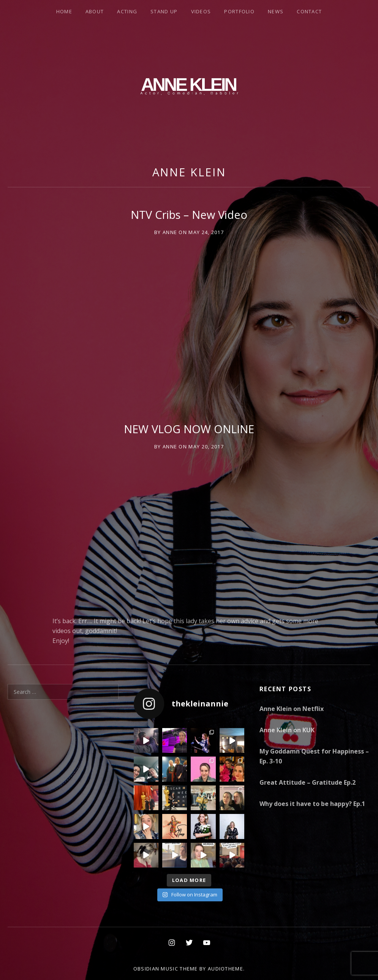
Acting (127, 11)
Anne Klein (189, 172)
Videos (201, 11)
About (95, 11)
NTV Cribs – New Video (189, 215)
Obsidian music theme (166, 969)
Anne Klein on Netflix (292, 709)
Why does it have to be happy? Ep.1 (312, 804)
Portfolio (239, 11)
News (276, 11)
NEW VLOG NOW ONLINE (189, 429)
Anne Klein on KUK (287, 730)
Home (64, 11)
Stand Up (164, 11)
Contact (309, 11)
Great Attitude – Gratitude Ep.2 (308, 782)
